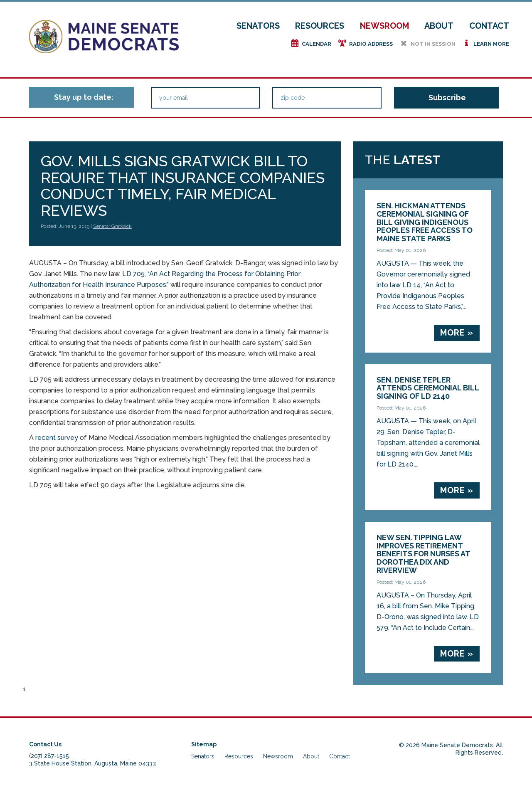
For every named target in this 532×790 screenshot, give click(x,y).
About (439, 26)
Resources (320, 26)
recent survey (57, 438)
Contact (489, 26)
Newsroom (384, 26)
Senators (258, 26)
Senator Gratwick (112, 226)
